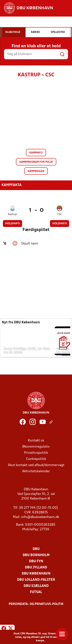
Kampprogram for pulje (36, 162)
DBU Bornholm (36, 555)
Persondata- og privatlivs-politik (36, 604)
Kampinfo (36, 153)
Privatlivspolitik (36, 453)
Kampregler (36, 171)
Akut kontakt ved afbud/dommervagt (36, 465)
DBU (36, 549)
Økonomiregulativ (36, 447)
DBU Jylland (36, 568)
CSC (60, 214)
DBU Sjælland (36, 586)
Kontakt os (36, 441)
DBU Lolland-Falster (36, 580)
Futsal (36, 592)
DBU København (36, 574)
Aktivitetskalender (36, 471)
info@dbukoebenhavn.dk (40, 517)
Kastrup (12, 214)
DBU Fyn (36, 561)
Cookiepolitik (36, 459)
